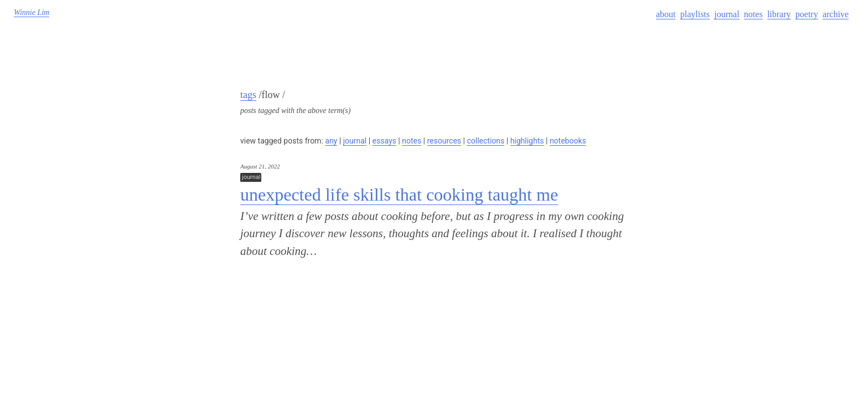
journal (727, 14)
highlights (527, 141)
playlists (695, 14)
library (779, 14)
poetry (807, 14)
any (331, 141)
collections (485, 141)
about (666, 14)
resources (445, 141)
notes (753, 14)
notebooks (568, 141)
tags (248, 95)
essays (384, 141)
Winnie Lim (32, 12)
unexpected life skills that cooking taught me (399, 195)
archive (836, 14)
